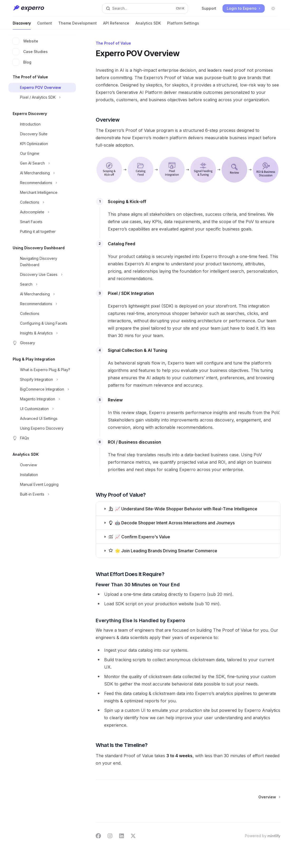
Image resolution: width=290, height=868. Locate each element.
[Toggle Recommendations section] (42, 183)
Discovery (22, 25)
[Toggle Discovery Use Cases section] (42, 275)
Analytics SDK (148, 25)
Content (45, 25)
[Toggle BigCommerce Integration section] (42, 389)
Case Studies (30, 52)
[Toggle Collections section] (42, 202)
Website (25, 41)
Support (209, 8)
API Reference (116, 25)
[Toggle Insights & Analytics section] (42, 333)
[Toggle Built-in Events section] (42, 494)
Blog (22, 62)
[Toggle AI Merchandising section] (42, 173)
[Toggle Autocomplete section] (42, 212)
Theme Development (78, 25)
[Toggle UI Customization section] (42, 409)
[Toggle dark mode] (273, 8)
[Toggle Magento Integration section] (42, 399)
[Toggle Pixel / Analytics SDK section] (42, 97)
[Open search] (145, 8)
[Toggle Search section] (42, 284)
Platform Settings (183, 25)
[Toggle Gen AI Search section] (42, 163)
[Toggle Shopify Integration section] (42, 380)
